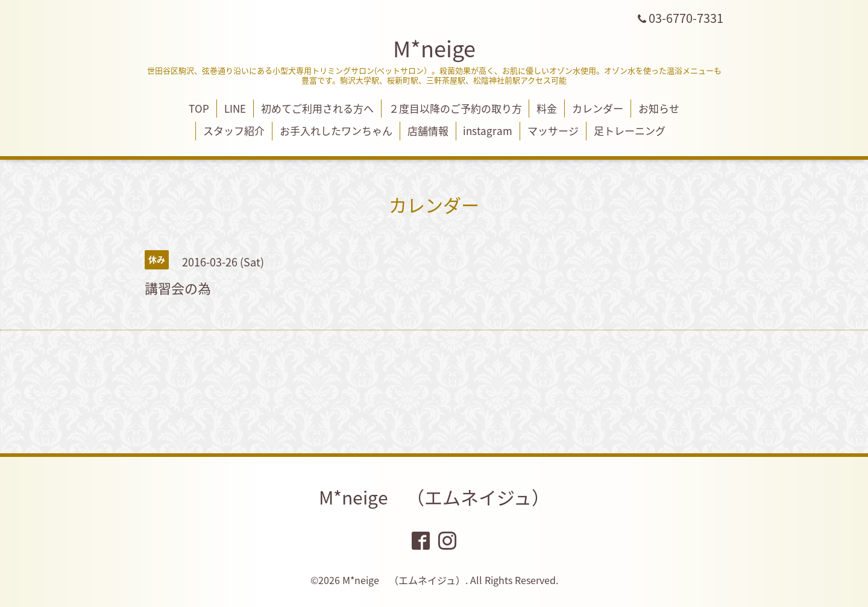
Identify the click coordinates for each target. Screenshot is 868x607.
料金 (547, 108)
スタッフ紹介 (234, 131)
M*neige (434, 48)
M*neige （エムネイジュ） (434, 497)
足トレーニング (630, 131)
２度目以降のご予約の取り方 (455, 108)
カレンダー (598, 108)
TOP (199, 108)
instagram (488, 131)
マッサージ (553, 131)
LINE (235, 108)
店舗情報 (428, 131)
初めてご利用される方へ (317, 108)
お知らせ (659, 108)
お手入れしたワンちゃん (336, 131)
